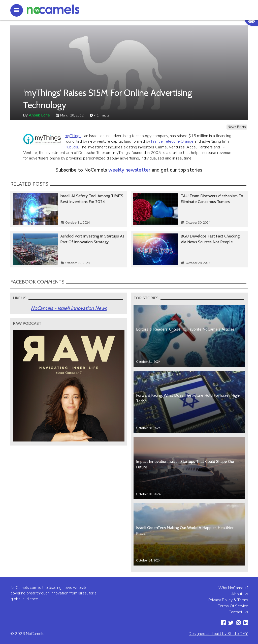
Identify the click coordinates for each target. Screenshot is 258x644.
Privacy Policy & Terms (228, 600)
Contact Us (238, 612)
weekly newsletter (129, 170)
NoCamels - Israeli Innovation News (69, 308)
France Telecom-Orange (172, 141)
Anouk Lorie (39, 115)
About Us (240, 594)
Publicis (71, 147)
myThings (73, 136)
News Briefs (237, 127)
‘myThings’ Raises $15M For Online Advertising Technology (108, 99)
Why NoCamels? (233, 588)
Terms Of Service (233, 606)
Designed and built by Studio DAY (218, 634)
